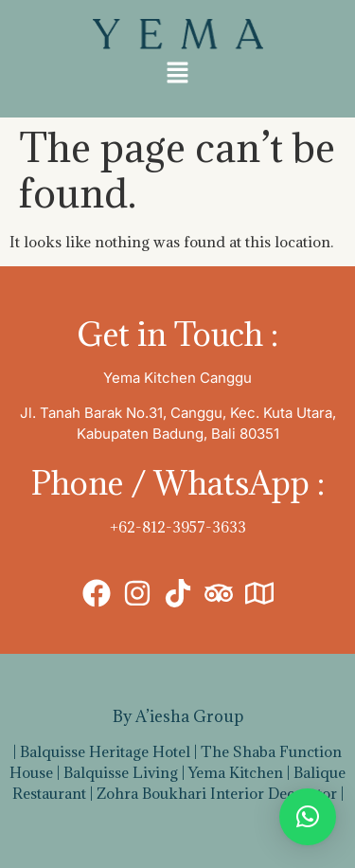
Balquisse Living (121, 772)
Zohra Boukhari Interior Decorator (217, 793)
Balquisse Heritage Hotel (105, 751)
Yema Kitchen (236, 772)
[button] (177, 74)
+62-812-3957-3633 (178, 527)
